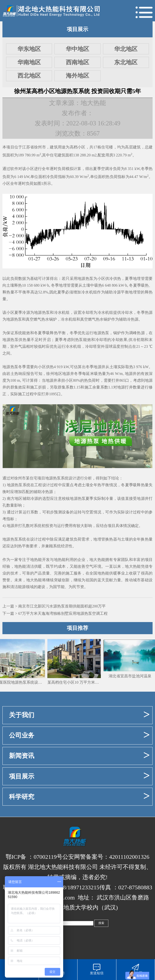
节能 (61, 587)
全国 (93, 573)
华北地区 (126, 49)
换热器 (111, 539)
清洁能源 (18, 587)
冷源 (117, 292)
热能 (38, 580)
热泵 (18, 319)
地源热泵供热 (15, 340)
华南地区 (29, 62)
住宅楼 (107, 147)
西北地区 (29, 76)
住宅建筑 (58, 155)
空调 (105, 169)
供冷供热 (113, 279)
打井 (115, 380)
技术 (14, 573)
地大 (30, 580)
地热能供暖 (107, 573)
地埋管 (139, 279)
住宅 (34, 478)
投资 (49, 526)
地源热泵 (85, 279)
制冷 (105, 498)
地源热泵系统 (57, 478)
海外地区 (77, 76)
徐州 (38, 147)
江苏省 (28, 147)
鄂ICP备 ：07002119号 (34, 857)
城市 (137, 580)
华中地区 (77, 49)
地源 (10, 319)
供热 (50, 367)
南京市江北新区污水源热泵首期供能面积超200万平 (62, 606)
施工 (34, 387)
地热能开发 (40, 560)
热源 (149, 312)
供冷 (121, 312)
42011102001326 (129, 857)
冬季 (145, 169)
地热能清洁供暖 (28, 566)
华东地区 (29, 49)
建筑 (54, 147)
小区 (82, 147)
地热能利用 (64, 560)
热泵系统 (18, 539)
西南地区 (77, 62)
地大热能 (97, 560)
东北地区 (126, 62)
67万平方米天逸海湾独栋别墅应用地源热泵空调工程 (63, 613)
